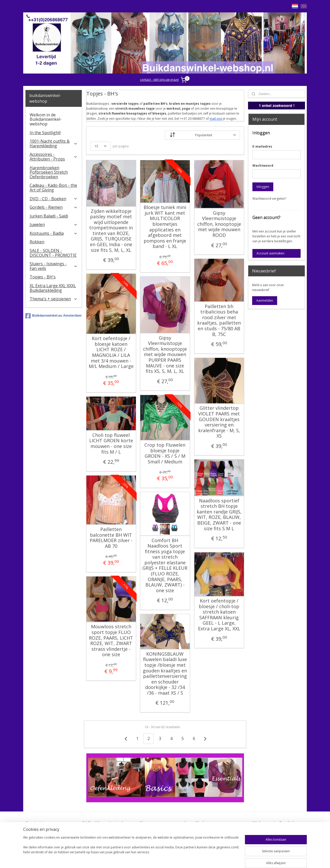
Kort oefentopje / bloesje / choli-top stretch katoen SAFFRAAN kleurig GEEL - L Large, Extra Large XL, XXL (219, 615)
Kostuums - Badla (54, 233)
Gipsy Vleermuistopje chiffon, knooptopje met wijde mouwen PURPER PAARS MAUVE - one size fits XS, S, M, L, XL (165, 355)
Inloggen (263, 187)
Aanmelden (265, 300)
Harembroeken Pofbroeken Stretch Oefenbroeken (49, 172)
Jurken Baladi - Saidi (49, 216)
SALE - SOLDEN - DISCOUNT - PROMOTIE (53, 253)
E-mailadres (262, 146)
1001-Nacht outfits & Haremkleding (54, 143)
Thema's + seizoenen (54, 299)
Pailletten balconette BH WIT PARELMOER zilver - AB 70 (111, 538)
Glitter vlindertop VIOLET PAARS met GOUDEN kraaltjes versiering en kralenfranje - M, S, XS (219, 422)
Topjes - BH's (43, 277)
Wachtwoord (263, 166)
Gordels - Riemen (54, 207)
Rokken (37, 242)
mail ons (216, 119)
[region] (131, 850)
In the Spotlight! (45, 133)
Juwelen (54, 224)
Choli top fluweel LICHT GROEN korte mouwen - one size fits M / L (111, 444)
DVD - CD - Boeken (54, 199)
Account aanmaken (270, 253)
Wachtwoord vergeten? (269, 199)
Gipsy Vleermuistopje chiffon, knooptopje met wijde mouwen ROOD (219, 224)
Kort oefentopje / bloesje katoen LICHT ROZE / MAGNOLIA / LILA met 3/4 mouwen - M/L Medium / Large (111, 352)
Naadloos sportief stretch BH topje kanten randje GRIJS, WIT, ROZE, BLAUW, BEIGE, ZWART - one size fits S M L (219, 515)
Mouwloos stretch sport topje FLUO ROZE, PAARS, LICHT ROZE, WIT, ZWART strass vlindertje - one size (111, 641)
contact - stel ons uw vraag (159, 80)
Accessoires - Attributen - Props (54, 157)
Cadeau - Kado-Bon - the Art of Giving (53, 188)
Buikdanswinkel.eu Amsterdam (53, 316)
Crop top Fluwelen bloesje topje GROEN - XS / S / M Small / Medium (165, 453)
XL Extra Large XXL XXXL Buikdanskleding (53, 288)
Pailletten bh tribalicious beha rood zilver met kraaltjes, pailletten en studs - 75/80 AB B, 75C (219, 320)
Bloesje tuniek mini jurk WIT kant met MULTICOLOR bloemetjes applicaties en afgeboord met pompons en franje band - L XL (165, 227)
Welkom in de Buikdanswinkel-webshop (46, 119)
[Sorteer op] (203, 135)
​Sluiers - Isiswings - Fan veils (54, 266)
